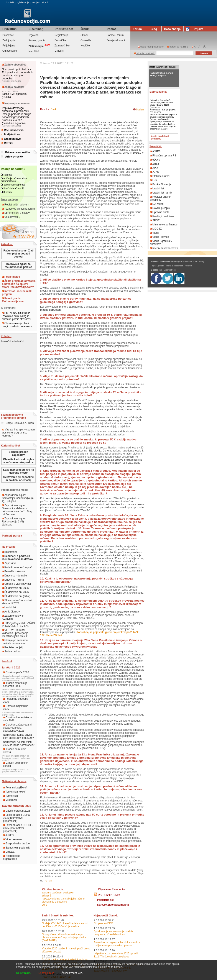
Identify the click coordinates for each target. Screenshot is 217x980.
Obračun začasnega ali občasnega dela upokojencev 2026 (18, 728)
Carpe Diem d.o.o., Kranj (18, 423)
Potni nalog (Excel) (15, 788)
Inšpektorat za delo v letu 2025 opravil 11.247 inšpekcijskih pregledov (116, 955)
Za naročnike (62, 46)
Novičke (85, 46)
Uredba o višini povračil (17, 584)
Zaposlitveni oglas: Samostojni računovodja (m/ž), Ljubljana (18, 498)
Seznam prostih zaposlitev (18, 453)
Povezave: (156, 146)
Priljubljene (9, 46)
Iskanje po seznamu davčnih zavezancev (15, 642)
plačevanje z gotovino (54, 902)
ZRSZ (155, 164)
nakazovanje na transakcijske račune (63, 899)
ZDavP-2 (47, 896)
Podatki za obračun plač (17, 567)
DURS (48, 881)
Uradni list (9, 607)
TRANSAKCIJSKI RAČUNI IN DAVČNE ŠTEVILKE (19, 624)
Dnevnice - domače (14, 576)
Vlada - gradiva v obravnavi (161, 243)
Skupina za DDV (103, 923)
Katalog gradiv (37, 40)
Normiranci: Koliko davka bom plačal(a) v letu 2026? (18, 736)
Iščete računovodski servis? (163, 67)
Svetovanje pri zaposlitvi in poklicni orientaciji (18, 479)
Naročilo (113, 905)
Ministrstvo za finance (164, 225)
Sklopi (84, 35)
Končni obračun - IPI (14, 188)
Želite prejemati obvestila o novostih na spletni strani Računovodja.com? (19, 284)
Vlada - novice (159, 237)
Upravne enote (160, 212)
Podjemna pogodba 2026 (16, 700)
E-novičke (60, 40)
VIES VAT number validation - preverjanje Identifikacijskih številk (15, 633)
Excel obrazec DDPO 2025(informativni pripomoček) (17, 818)
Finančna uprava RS (163, 156)
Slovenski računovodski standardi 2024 (17, 602)
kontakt (10, 2)
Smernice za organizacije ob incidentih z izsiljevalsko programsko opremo (117, 944)
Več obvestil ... (12, 217)
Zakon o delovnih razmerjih (13, 617)
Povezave (8, 35)
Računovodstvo (12, 130)
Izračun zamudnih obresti (15, 751)
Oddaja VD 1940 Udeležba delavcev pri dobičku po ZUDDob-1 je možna (65, 925)
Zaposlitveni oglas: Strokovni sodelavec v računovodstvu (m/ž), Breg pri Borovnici (17, 510)
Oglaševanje (10, 51)
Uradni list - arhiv (161, 193)
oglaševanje (23, 2)
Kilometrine (10, 552)
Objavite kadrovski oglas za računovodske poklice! (18, 461)
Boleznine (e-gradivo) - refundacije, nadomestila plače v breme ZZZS (161, 103)
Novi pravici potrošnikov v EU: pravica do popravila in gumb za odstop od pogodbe (17, 74)
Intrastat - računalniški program (17, 293)
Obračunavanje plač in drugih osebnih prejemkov (17, 325)
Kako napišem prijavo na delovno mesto (18, 471)
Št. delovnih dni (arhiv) (16, 596)
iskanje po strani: (145, 53)
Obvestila (86, 40)
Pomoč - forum (115, 35)
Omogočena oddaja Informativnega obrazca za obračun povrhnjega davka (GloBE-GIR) (64, 937)
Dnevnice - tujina (13, 580)
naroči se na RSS (178, 47)
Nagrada (8, 175)
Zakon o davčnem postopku (58, 893)
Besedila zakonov (13, 571)
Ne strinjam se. (46, 973)
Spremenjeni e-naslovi (16, 213)
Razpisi (7, 143)
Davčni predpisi (160, 208)
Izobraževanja (158, 92)
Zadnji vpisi (9, 40)
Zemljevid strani (116, 40)
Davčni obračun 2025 (17, 811)
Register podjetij (12, 647)
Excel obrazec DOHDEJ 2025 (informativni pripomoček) (18, 828)
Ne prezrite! (9, 547)
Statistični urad (160, 176)
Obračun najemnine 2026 (16, 708)
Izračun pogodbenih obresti (16, 764)
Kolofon (188, 266)
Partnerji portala (12, 536)
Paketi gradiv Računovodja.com (13, 300)
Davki (54, 109)
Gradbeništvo (11, 139)
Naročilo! (34, 51)
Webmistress (170, 270)
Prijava (195, 29)
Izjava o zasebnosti (175, 266)
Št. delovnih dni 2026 (15, 592)
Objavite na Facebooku (111, 889)
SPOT (155, 220)
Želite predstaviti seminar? (160, 137)
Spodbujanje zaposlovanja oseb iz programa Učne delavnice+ (113, 933)
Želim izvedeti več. (72, 973)
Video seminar (13, 839)
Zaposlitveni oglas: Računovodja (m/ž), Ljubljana (14, 522)
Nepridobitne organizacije (12, 857)
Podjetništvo (11, 135)
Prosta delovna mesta (15, 490)
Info (161, 270)
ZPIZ (154, 168)
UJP (154, 180)
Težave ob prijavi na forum (18, 209)
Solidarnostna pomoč (14, 185)
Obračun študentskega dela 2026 (17, 719)
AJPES (8, 835)
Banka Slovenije (160, 184)
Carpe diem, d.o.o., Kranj (193, 262)
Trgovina (33, 35)
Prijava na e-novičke (18, 152)
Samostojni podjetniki (17, 848)
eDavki (155, 160)
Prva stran (9, 29)
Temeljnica (10, 796)
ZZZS (154, 172)
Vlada (155, 233)
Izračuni (59, 51)
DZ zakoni (157, 204)
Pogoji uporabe (158, 266)
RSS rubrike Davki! (109, 895)
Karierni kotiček (11, 446)
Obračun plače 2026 (16, 672)
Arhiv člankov (11, 612)
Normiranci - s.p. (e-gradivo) (163, 110)
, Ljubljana (161, 74)
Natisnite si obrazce (14, 781)
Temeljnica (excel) (15, 792)
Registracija (61, 35)
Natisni (140, 110)
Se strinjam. (24, 973)
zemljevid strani (40, 2)
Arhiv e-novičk (14, 157)
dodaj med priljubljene (151, 47)
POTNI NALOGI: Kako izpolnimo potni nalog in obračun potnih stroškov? (16, 316)
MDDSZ (156, 229)
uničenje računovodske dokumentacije (14, 180)
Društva (9, 852)
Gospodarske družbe (16, 844)
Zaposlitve (9, 563)
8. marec (8, 192)
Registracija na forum (16, 205)
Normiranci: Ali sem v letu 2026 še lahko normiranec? (19, 744)
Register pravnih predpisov (161, 198)
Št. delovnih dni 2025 (15, 588)
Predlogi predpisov (162, 216)
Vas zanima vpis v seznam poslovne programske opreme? (19, 433)
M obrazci (10, 800)
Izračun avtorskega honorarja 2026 (15, 685)
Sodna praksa (11, 652)
